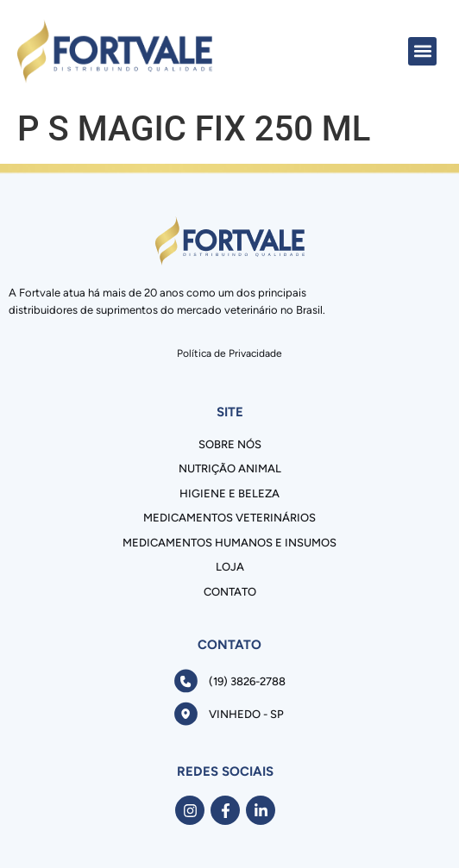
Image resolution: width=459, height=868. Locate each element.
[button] (422, 51)
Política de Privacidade (229, 353)
